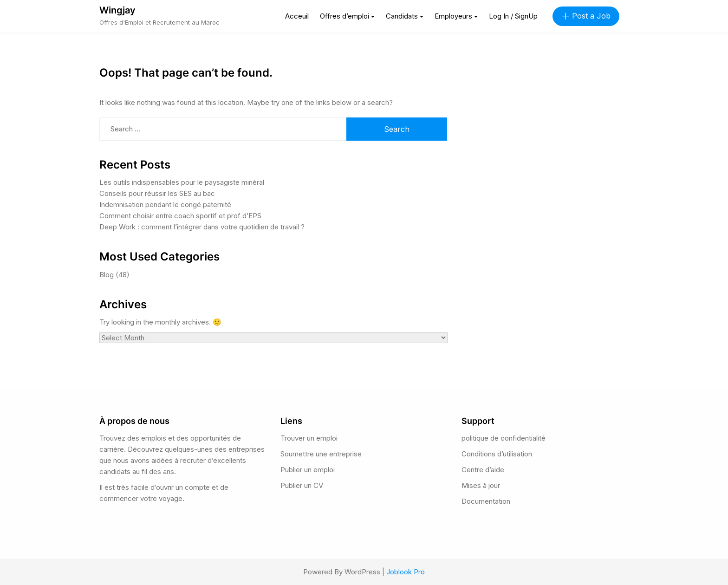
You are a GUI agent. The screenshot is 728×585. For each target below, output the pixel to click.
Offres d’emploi (344, 16)
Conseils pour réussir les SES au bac (157, 193)
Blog (107, 275)
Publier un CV (302, 485)
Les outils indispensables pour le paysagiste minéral (182, 182)
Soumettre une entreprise (321, 454)
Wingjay (117, 10)
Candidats (402, 16)
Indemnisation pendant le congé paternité (165, 205)
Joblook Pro (406, 572)
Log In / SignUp (513, 16)
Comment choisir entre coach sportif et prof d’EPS (180, 216)
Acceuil (297, 16)
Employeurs (453, 16)
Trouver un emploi (309, 438)
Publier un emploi (308, 470)
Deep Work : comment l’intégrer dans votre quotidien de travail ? (202, 227)
